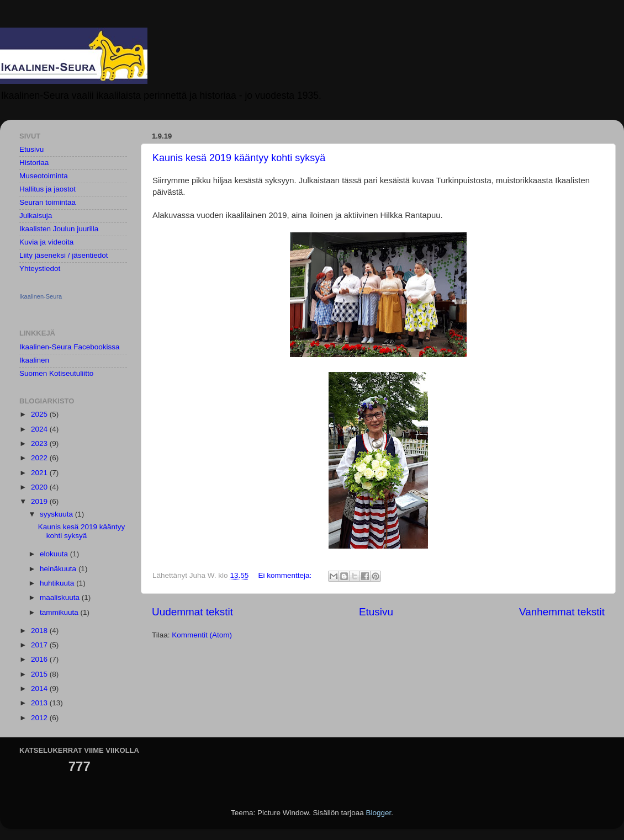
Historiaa (34, 163)
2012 (40, 718)
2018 (40, 631)
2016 (40, 659)
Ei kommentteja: (286, 575)
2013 (40, 703)
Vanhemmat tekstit (562, 612)
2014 (40, 689)
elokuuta (55, 554)
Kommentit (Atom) (202, 635)
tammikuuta (60, 612)
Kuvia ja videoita (46, 242)
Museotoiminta (44, 176)
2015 (40, 674)
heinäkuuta (59, 569)
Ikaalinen (34, 360)
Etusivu (376, 612)
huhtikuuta (58, 583)
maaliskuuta (61, 597)
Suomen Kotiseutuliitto (56, 373)
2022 (40, 458)
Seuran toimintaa (47, 202)
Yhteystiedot (40, 269)
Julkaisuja (36, 216)
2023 (40, 443)
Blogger (379, 813)
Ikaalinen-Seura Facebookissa (70, 347)
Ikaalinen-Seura (41, 296)
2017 (40, 645)
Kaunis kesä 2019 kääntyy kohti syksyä (239, 158)
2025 (40, 414)
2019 (40, 501)
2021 (40, 473)
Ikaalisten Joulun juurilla (59, 229)
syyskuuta (57, 514)
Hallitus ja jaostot (47, 189)
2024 (40, 429)
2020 (40, 487)
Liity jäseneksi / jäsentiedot (64, 255)
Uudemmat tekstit (192, 612)
